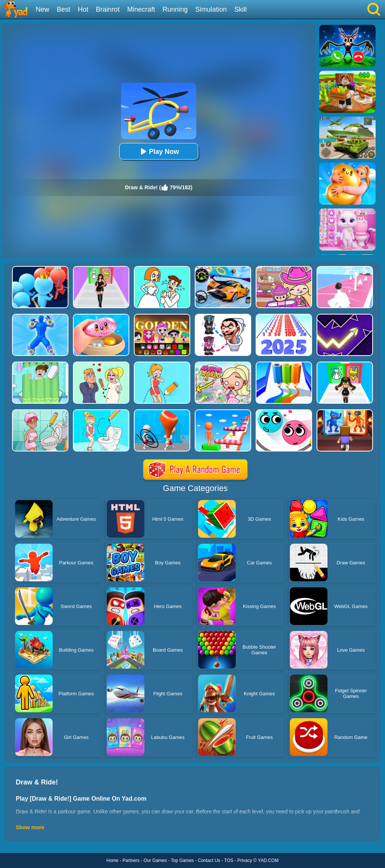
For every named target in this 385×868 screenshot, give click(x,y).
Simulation (211, 9)
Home (112, 860)
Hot (83, 9)
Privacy (245, 860)
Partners (131, 860)
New (42, 9)
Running (175, 9)
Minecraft (141, 9)
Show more (30, 827)
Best (64, 9)
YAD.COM (268, 860)
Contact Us (209, 860)
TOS (229, 860)
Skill (240, 9)
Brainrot (108, 9)
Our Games (155, 860)
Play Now (159, 151)
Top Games (182, 860)
